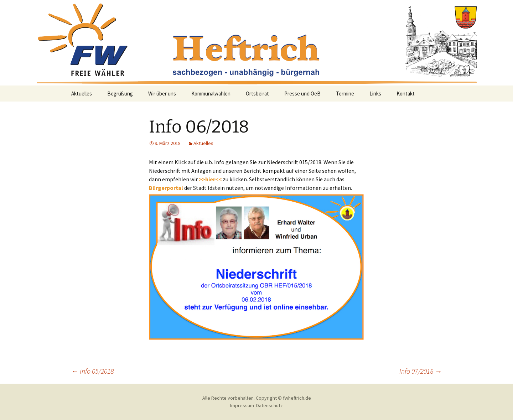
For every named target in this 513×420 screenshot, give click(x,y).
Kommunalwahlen (211, 94)
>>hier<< (210, 179)
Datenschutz (270, 405)
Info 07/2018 (421, 371)
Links (375, 94)
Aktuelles (82, 94)
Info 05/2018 (92, 371)
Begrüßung (120, 94)
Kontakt (406, 94)
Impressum (242, 405)
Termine (345, 94)
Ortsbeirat (257, 94)
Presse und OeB (302, 94)
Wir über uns (162, 94)
